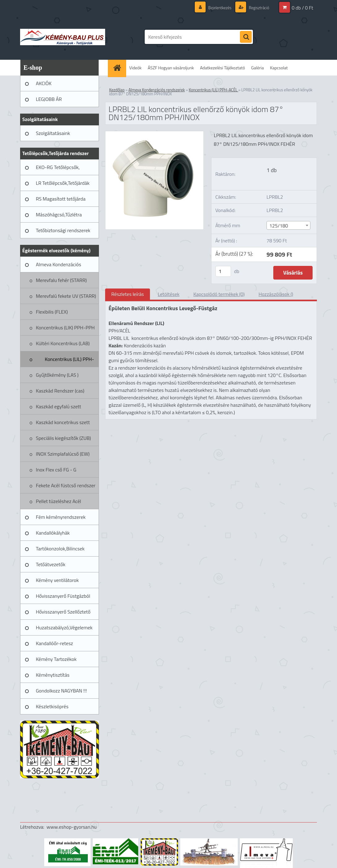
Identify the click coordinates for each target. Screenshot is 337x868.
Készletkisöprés (52, 706)
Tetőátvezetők (51, 564)
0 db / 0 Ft (303, 8)
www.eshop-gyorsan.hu (72, 827)
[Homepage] (119, 68)
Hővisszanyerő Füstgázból (63, 596)
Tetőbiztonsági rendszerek (63, 230)
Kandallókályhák (53, 533)
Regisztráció (258, 8)
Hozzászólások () (276, 294)
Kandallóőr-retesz (54, 643)
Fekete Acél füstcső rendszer (66, 485)
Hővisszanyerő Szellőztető (63, 612)
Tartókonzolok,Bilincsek (60, 549)
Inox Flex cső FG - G (56, 470)
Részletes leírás (128, 294)
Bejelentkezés (217, 8)
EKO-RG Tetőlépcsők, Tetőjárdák (58, 169)
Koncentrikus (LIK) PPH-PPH (65, 328)
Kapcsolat (279, 68)
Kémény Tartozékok (56, 659)
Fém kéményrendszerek (61, 517)
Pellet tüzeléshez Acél (58, 501)
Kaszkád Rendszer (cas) (60, 391)
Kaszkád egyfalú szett (58, 406)
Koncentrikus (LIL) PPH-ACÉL (69, 361)
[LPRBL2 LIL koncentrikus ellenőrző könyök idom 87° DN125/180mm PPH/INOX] (154, 134)
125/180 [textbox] (279, 226)
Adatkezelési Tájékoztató (222, 68)
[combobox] (288, 225)
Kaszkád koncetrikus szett (63, 422)
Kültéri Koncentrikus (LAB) (63, 343)
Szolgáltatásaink (53, 133)
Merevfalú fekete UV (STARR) (66, 296)
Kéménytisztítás (53, 675)
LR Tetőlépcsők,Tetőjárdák (63, 183)
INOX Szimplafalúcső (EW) (63, 454)
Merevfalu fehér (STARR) (61, 280)
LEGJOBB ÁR (49, 99)
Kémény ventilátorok (57, 580)
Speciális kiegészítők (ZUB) (63, 438)
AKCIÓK (44, 83)
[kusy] (223, 271)
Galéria (257, 68)
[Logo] (63, 37)
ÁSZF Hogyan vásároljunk (171, 68)
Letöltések (168, 294)
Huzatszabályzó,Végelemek (64, 627)
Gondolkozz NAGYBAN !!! (61, 691)
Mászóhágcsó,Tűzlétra (59, 215)
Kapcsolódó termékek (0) (219, 294)
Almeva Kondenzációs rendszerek (58, 267)
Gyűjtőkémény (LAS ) (57, 375)
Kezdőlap (117, 90)
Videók (135, 68)
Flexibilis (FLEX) (52, 312)
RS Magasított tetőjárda (61, 199)
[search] (246, 37)
